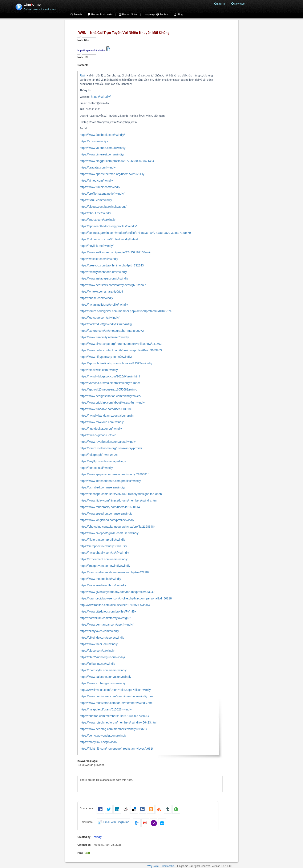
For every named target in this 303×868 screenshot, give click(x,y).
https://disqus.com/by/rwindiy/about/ (103, 207)
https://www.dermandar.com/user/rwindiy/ (107, 625)
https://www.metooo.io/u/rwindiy (100, 579)
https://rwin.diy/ (101, 97)
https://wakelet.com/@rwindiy (99, 259)
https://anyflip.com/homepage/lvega (103, 461)
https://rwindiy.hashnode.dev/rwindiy (103, 272)
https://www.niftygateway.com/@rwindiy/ (106, 357)
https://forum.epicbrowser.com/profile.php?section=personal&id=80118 (126, 598)
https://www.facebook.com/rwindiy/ (102, 135)
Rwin (83, 75)
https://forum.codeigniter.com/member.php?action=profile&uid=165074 (126, 311)
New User (238, 4)
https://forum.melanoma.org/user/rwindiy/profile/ (111, 448)
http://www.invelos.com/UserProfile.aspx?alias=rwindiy (115, 690)
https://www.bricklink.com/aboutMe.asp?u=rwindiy (112, 403)
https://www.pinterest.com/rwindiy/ (102, 154)
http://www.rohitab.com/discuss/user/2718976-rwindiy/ (115, 605)
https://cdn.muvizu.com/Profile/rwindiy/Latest (109, 239)
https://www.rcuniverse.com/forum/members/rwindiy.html (116, 703)
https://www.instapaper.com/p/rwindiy (104, 278)
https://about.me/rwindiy (95, 213)
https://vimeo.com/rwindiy (96, 181)
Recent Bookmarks (100, 15)
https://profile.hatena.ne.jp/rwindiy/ (102, 194)
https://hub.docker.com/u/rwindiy (101, 429)
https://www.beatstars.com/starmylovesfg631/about (113, 285)
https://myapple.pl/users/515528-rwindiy (106, 709)
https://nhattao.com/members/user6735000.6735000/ (114, 716)
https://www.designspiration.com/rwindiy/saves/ (110, 396)
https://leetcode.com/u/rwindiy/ (100, 318)
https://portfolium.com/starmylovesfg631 (106, 618)
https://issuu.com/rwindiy (96, 200)
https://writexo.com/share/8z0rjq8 (101, 292)
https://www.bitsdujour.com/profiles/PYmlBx (108, 611)
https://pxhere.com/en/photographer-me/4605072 (112, 331)
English (162, 15)
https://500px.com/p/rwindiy (98, 220)
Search (76, 15)
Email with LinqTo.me (116, 822)
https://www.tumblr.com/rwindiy (100, 187)
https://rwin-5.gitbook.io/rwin (98, 435)
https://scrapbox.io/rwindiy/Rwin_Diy (103, 546)
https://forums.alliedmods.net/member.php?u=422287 (115, 572)
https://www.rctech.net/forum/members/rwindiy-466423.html (118, 722)
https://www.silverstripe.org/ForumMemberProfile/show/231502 (121, 344)
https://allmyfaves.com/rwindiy (99, 631)
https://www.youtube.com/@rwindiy (103, 148)
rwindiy (98, 837)
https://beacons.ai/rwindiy (96, 468)
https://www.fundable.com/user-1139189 (106, 409)
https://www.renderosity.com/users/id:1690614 (110, 507)
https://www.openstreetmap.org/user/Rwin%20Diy (112, 174)
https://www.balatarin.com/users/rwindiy (106, 677)
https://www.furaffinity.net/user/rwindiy (104, 337)
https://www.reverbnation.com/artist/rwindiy (108, 442)
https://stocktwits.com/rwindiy (99, 370)
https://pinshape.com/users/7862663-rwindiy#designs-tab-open (121, 494)
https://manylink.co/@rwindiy (98, 742)
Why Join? (153, 866)
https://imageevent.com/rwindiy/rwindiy (105, 566)
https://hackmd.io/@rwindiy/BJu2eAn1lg (106, 324)
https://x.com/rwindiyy (94, 141)
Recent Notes (128, 15)
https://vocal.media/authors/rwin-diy (103, 585)
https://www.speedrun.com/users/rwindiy (106, 514)
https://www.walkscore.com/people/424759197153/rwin (116, 252)
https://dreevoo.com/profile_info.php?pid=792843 (112, 265)
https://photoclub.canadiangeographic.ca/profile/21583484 (118, 527)
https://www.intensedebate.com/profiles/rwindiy (110, 481)
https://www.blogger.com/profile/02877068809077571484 (117, 161)
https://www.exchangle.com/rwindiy (103, 683)
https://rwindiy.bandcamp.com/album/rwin (107, 416)
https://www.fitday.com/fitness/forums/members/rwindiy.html (118, 500)
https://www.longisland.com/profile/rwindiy (107, 520)
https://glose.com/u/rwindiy (97, 651)
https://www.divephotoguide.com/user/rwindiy (109, 533)
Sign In (219, 4)
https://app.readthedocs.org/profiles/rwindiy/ (108, 226)
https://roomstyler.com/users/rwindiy (103, 670)
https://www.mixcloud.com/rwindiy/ (102, 422)
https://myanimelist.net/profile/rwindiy (104, 305)
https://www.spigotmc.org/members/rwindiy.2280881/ (114, 474)
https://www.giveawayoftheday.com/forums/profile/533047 (117, 592)
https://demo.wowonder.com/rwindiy (103, 736)
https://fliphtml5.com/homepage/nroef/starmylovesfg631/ (116, 749)
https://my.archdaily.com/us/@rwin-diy (104, 553)
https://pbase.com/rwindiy (96, 298)
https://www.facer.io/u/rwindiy (99, 644)
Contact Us (168, 866)
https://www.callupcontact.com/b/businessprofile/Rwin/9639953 (121, 350)
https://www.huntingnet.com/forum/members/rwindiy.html (117, 696)
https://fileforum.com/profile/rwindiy (102, 540)
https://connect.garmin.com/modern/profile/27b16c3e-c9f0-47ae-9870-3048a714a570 (135, 233)
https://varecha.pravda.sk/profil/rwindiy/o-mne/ (110, 383)
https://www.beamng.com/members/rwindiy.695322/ (113, 729)
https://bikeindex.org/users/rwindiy (102, 638)
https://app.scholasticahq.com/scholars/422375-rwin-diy (116, 363)
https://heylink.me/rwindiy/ (97, 246)
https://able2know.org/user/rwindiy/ (102, 657)
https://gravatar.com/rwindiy (98, 167)
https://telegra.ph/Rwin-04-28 (99, 455)
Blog (178, 15)
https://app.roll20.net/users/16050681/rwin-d (108, 389)
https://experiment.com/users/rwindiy (104, 559)
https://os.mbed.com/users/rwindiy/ (102, 487)
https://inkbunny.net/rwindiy (97, 664)
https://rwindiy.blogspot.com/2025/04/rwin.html (110, 376)
